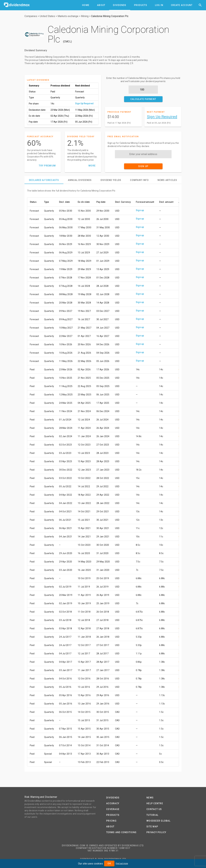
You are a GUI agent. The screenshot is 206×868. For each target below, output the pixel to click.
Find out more (122, 864)
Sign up (140, 210)
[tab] (86, 5)
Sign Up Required (84, 103)
